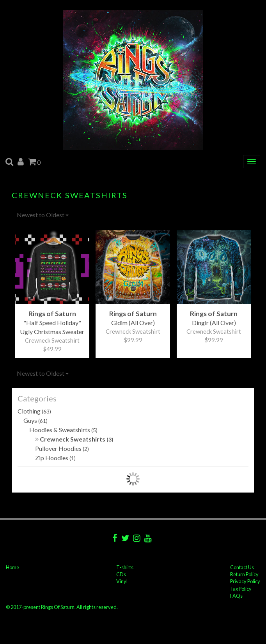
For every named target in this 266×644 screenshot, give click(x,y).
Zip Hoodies (55, 458)
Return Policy (244, 574)
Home (12, 567)
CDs (121, 574)
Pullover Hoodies (62, 448)
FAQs (236, 596)
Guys (35, 420)
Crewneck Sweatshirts (74, 439)
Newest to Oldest (43, 215)
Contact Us (242, 567)
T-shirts (125, 567)
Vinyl (122, 581)
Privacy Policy (245, 581)
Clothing (34, 411)
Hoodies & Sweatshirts (63, 430)
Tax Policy (241, 589)
